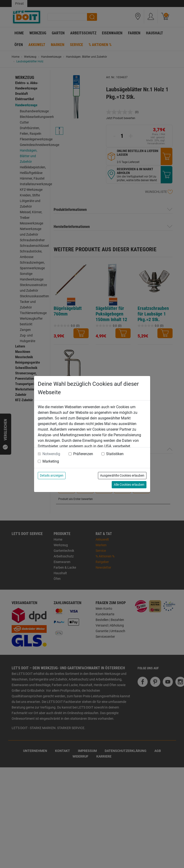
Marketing (51, 461)
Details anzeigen (52, 475)
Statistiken (115, 454)
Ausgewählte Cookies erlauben (122, 475)
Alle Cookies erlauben (129, 485)
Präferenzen (83, 454)
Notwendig (51, 454)
